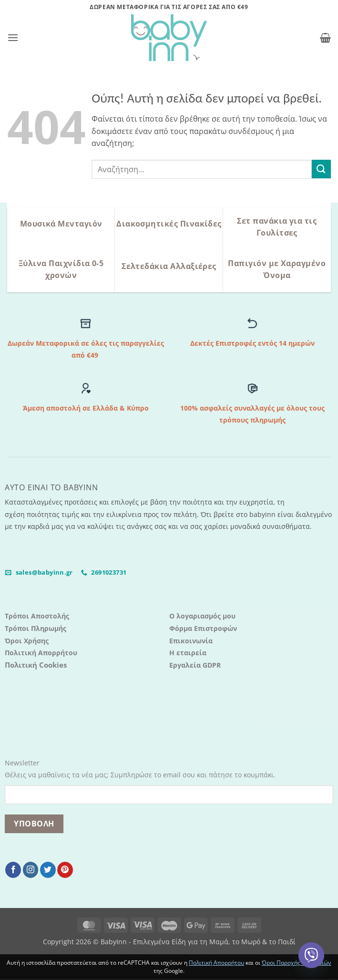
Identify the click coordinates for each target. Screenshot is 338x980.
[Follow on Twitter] (48, 870)
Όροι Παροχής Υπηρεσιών (297, 963)
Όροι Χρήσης (27, 641)
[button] (13, 37)
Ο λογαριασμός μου (202, 616)
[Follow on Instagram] (31, 870)
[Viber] (311, 955)
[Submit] (321, 169)
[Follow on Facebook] (13, 870)
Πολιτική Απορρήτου (41, 653)
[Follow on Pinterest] (65, 870)
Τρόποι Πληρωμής (36, 628)
